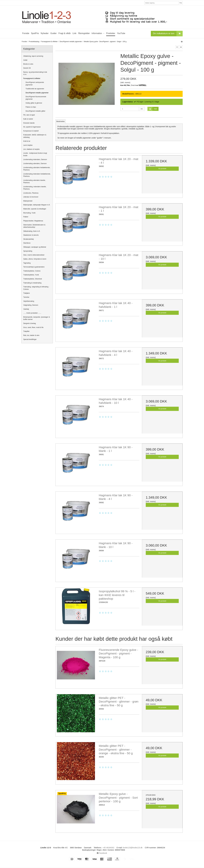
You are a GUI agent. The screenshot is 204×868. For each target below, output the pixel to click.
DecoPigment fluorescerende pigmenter (36, 98)
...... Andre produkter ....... (32, 313)
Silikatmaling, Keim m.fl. (32, 231)
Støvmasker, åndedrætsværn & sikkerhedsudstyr (34, 226)
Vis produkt (162, 169)
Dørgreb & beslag (30, 323)
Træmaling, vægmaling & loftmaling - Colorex (36, 288)
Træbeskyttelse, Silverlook (33, 279)
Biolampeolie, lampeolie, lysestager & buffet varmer (37, 318)
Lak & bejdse (28, 145)
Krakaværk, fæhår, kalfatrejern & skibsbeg (35, 136)
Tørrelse (26, 297)
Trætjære (27, 293)
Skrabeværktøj (28, 239)
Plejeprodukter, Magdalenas (33, 221)
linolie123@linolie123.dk (133, 848)
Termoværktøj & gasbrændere (34, 267)
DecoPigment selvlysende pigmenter (35, 84)
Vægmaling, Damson (31, 305)
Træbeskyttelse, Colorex (32, 271)
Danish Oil (27, 68)
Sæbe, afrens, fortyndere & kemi (35, 259)
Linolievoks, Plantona (31, 193)
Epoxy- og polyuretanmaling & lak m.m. (35, 73)
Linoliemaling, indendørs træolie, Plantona (35, 188)
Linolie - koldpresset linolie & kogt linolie (35, 154)
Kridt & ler (27, 141)
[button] (177, 47)
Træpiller (26, 331)
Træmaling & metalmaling (32, 283)
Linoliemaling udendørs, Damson (35, 164)
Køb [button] (152, 109)
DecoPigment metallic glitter (36, 111)
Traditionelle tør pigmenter (35, 89)
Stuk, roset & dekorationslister (34, 255)
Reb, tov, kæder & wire (31, 335)
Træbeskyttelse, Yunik (31, 275)
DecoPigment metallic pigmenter (37, 93)
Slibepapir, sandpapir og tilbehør (35, 247)
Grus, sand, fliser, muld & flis (33, 327)
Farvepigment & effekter (32, 78)
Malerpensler (28, 201)
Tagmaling (27, 263)
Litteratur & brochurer (31, 197)
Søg (181, 3)
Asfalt (25, 60)
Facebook (102, 853)
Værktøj (26, 309)
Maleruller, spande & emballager (35, 209)
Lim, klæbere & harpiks (31, 149)
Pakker (26, 217)
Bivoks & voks (28, 64)
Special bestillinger (30, 339)
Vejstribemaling (29, 301)
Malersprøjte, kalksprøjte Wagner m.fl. (37, 205)
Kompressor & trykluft (31, 131)
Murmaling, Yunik (29, 213)
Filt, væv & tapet (29, 115)
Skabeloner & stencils (31, 235)
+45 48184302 (109, 848)
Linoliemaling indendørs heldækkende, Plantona (37, 175)
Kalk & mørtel (28, 119)
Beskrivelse (61, 121)
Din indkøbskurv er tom (168, 34)
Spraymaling (28, 251)
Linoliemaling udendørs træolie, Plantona (34, 181)
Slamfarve (27, 243)
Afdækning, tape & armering (33, 56)
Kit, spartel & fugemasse (32, 127)
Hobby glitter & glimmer (34, 103)
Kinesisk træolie (29, 123)
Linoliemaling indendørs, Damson (35, 159)
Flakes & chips (31, 107)
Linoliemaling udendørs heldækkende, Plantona (37, 169)
